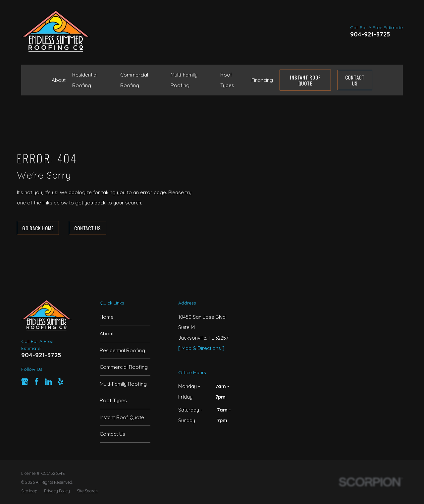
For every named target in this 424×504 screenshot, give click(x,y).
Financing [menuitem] (262, 80)
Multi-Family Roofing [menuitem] (184, 80)
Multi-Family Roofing (123, 384)
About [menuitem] (59, 80)
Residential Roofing (122, 350)
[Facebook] (37, 382)
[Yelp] (60, 382)
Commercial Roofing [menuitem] (134, 80)
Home (107, 317)
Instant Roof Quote (122, 417)
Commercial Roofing (124, 367)
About (107, 334)
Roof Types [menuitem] (227, 80)
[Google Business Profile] (25, 382)
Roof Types (113, 400)
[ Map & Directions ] (201, 348)
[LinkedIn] (49, 382)
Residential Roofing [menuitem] (85, 80)
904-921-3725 (370, 34)
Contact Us (355, 80)
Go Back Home (38, 228)
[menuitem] (29, 491)
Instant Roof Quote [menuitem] (305, 80)
